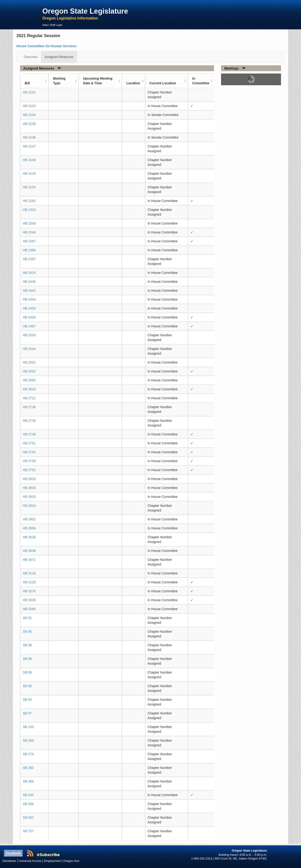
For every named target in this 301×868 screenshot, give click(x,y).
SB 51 (27, 618)
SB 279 (28, 754)
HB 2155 (29, 187)
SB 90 (27, 686)
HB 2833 (29, 497)
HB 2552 (29, 371)
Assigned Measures (59, 57)
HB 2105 (29, 124)
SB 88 (27, 659)
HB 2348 (29, 232)
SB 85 (27, 632)
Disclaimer (9, 861)
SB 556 (28, 804)
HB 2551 (29, 362)
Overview (31, 57)
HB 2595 (29, 380)
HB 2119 (29, 174)
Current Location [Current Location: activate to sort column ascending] (163, 83)
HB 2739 (29, 421)
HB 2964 (29, 528)
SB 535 (28, 795)
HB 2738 (29, 407)
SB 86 (27, 645)
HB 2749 (29, 434)
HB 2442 (29, 291)
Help (45, 25)
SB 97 (27, 713)
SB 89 (27, 672)
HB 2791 (29, 470)
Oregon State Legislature (85, 11)
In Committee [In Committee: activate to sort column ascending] (201, 81)
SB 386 (28, 781)
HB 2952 (29, 519)
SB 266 (28, 740)
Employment (52, 861)
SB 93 (27, 700)
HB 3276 (29, 591)
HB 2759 (29, 461)
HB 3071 (29, 560)
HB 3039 (29, 551)
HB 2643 (29, 389)
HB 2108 (29, 160)
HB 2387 (29, 241)
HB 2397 (29, 259)
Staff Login (56, 25)
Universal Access (30, 861)
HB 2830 (29, 488)
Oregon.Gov (71, 861)
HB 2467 (29, 326)
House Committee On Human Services (46, 46)
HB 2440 (29, 282)
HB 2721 (29, 398)
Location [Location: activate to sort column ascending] (133, 83)
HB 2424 (29, 273)
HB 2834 (29, 506)
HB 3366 (29, 609)
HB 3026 (29, 537)
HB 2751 (29, 443)
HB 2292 (29, 201)
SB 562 (28, 818)
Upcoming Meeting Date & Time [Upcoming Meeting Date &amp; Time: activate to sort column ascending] (98, 81)
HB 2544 (29, 349)
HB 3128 (29, 582)
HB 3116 (29, 573)
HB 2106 (29, 137)
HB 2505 (29, 335)
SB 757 (28, 831)
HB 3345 (29, 600)
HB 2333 (29, 210)
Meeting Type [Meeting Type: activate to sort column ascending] (59, 81)
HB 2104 (29, 115)
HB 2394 (29, 250)
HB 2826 (29, 479)
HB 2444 (29, 299)
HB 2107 (29, 146)
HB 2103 (29, 106)
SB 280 (28, 768)
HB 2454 (29, 308)
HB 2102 (29, 92)
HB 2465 (29, 317)
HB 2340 (29, 223)
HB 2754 (29, 452)
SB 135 (28, 727)
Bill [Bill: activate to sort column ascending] (27, 83)
